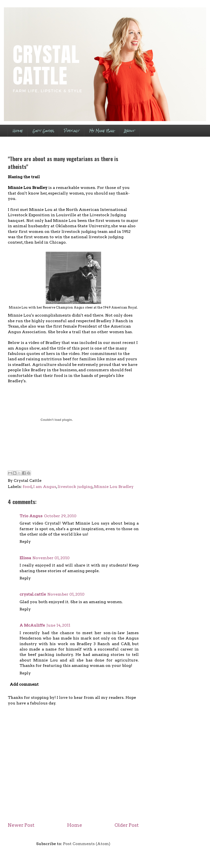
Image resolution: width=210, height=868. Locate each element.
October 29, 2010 (60, 516)
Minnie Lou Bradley (114, 487)
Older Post (127, 825)
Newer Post (21, 825)
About (130, 131)
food (27, 487)
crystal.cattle (33, 594)
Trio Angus (31, 516)
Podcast (72, 131)
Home (18, 131)
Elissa (25, 558)
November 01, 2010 (51, 558)
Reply (25, 542)
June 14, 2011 (58, 625)
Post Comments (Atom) (87, 844)
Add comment (24, 684)
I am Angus (45, 487)
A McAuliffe (32, 625)
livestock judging (75, 487)
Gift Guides (43, 131)
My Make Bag (102, 131)
